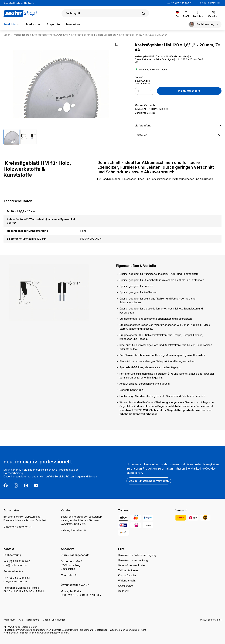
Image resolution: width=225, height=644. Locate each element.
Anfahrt (69, 575)
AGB (21, 620)
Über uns (123, 591)
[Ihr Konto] (186, 13)
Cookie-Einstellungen (54, 620)
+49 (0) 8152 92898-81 (17, 578)
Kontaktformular (127, 575)
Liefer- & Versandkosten (132, 565)
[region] (61, 94)
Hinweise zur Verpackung (133, 560)
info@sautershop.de (213, 3)
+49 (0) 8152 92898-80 (17, 561)
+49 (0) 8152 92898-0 (181, 3)
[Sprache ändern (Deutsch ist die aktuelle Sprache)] (177, 13)
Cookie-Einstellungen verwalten (149, 481)
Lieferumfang (143, 125)
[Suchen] (105, 13)
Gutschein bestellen (18, 527)
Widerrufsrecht (127, 581)
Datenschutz (33, 620)
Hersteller (141, 135)
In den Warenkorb (189, 91)
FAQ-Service (125, 586)
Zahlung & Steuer (128, 570)
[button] (145, 91)
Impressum (9, 620)
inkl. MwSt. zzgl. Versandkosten (143, 82)
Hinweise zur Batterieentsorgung (137, 555)
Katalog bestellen (73, 530)
